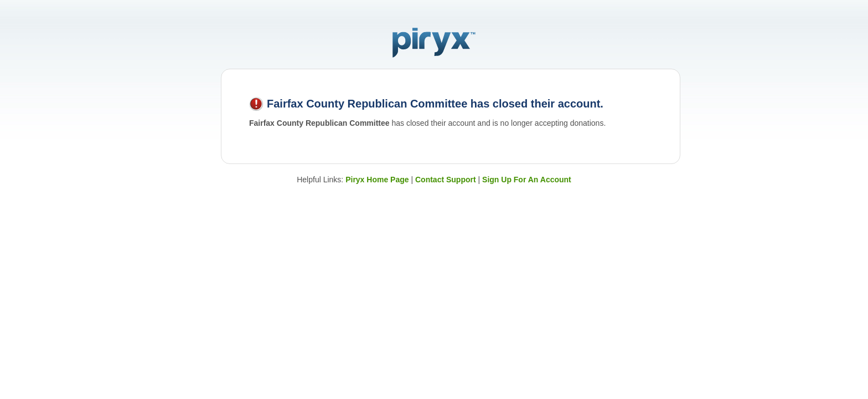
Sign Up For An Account (527, 180)
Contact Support (446, 180)
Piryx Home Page (377, 180)
